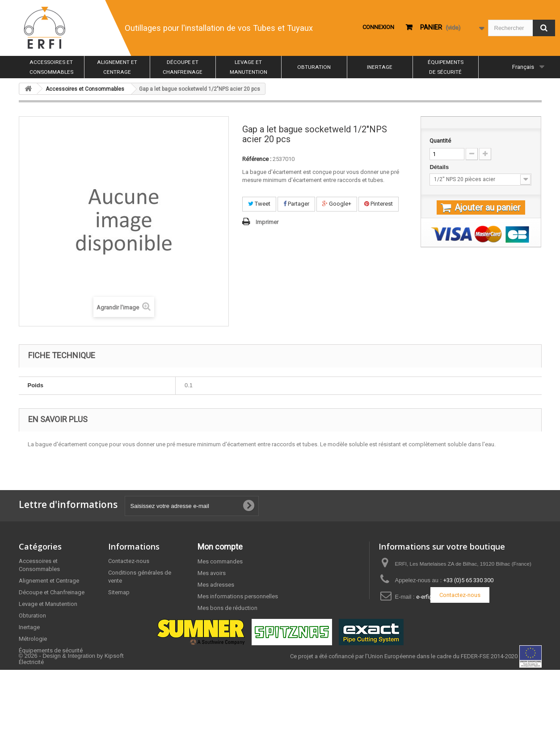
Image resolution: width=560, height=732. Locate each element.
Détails (440, 167)
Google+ (337, 204)
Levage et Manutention (248, 67)
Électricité (31, 662)
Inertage (380, 67)
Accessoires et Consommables (51, 67)
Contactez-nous (129, 561)
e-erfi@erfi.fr (432, 597)
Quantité (440, 141)
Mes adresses (216, 585)
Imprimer (267, 222)
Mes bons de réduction (227, 608)
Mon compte (220, 547)
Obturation (314, 67)
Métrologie (33, 639)
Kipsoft (114, 718)
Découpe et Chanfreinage (183, 67)
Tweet (259, 204)
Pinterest (379, 204)
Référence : (257, 159)
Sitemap (119, 592)
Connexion (378, 27)
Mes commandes (220, 561)
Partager (296, 204)
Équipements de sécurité (446, 67)
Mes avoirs (212, 573)
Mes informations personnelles (238, 596)
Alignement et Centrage (117, 67)
